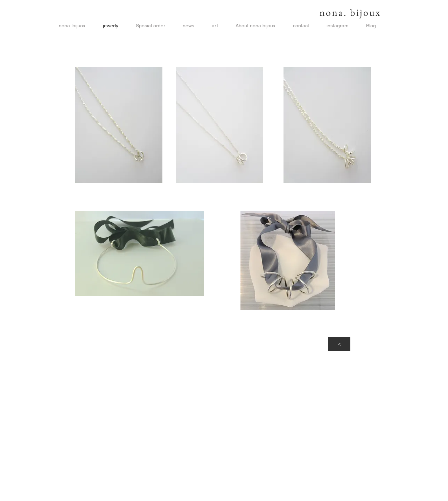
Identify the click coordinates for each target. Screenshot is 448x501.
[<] (339, 344)
